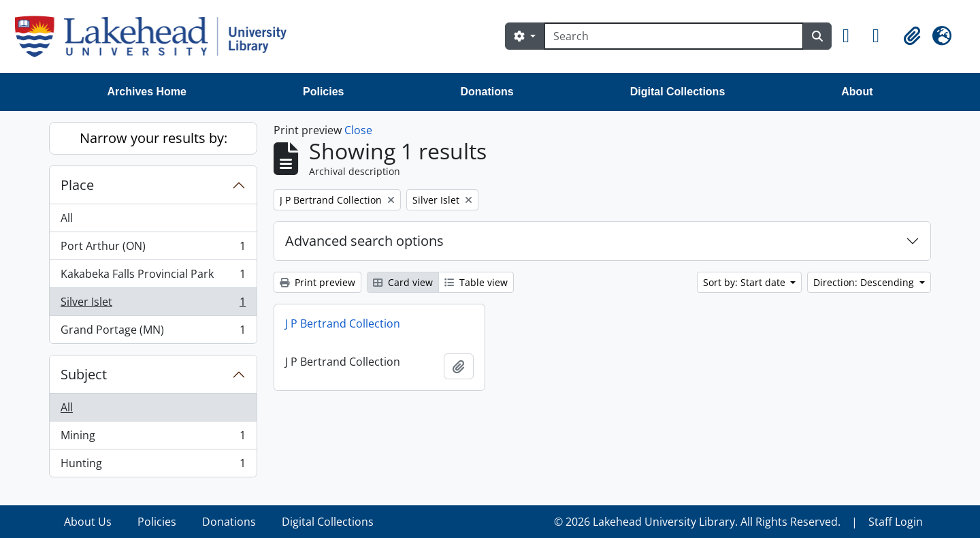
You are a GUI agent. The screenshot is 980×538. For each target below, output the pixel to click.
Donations (487, 92)
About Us (88, 522)
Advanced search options (364, 241)
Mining (153, 438)
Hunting (153, 466)
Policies (323, 92)
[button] (852, 36)
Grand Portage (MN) (153, 332)
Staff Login (896, 522)
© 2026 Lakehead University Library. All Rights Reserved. (697, 522)
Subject (84, 374)
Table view (476, 282)
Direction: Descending (865, 282)
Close (358, 130)
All (67, 218)
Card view (403, 282)
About (857, 92)
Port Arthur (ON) (153, 249)
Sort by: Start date (746, 282)
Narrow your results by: (153, 138)
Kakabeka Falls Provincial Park (153, 277)
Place (77, 185)
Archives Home (147, 92)
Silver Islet (153, 305)
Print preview (317, 282)
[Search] (674, 36)
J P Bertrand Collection (343, 323)
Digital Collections (678, 92)
